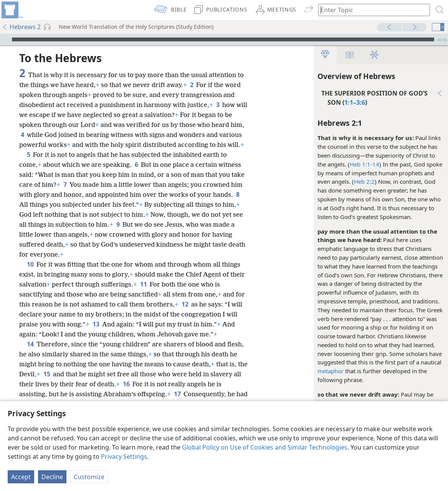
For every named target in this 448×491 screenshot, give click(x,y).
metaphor (331, 371)
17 (177, 394)
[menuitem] (12, 10)
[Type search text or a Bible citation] (370, 10)
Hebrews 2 (21, 27)
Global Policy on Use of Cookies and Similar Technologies (265, 447)
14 (30, 344)
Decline (52, 477)
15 (47, 374)
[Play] (5, 40)
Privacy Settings (124, 456)
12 (185, 304)
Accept (21, 477)
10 (30, 264)
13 (96, 324)
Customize (89, 477)
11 (143, 284)
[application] (224, 40)
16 (126, 384)
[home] (12, 10)
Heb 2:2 (364, 181)
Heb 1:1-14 (365, 164)
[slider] (223, 40)
